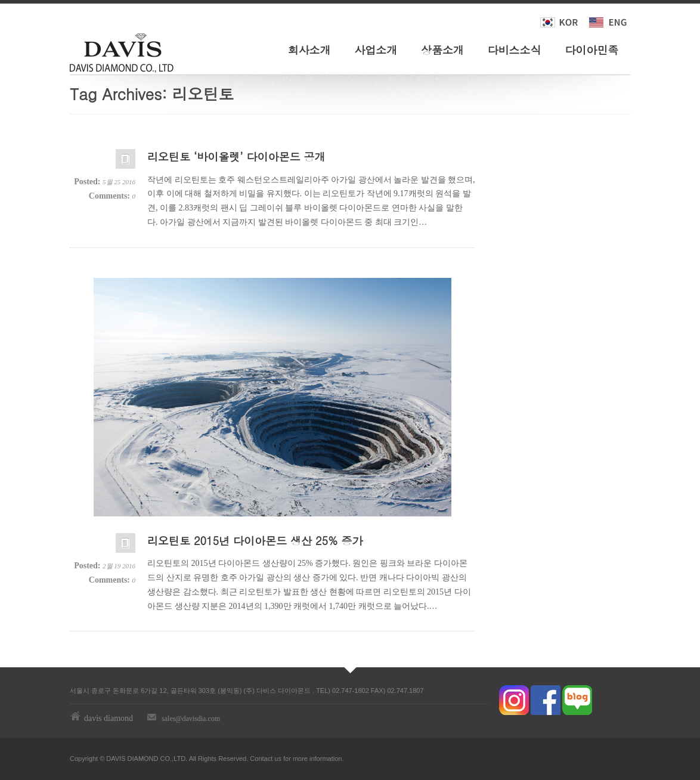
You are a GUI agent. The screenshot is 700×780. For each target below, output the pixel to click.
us (278, 759)
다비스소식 (515, 50)
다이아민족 (591, 50)
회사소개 (309, 50)
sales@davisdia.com (191, 719)
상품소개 (442, 50)
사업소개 (376, 50)
